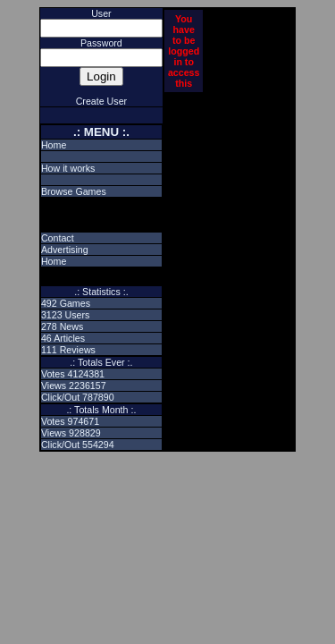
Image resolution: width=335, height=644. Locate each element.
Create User (101, 101)
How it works (68, 168)
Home (54, 145)
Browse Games (74, 191)
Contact (58, 238)
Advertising (65, 250)
